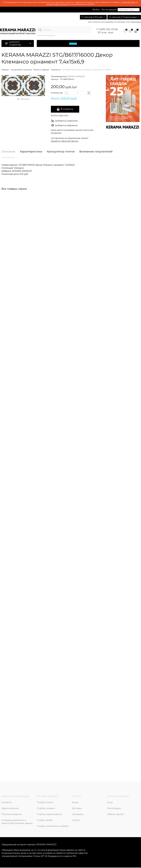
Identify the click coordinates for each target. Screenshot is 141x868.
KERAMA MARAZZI (76, 76)
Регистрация (109, 9)
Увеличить (25, 99)
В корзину (67, 109)
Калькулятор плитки (61, 152)
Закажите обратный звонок (65, 141)
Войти (96, 9)
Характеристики (31, 152)
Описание (8, 152)
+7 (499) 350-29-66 (127, 2)
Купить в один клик (60, 115)
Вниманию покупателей (96, 152)
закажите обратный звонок (57, 4)
